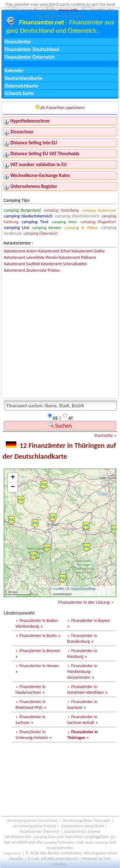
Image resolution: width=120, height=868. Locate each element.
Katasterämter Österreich (40, 831)
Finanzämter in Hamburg (82, 654)
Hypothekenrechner (30, 121)
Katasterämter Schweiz (82, 831)
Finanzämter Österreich (30, 57)
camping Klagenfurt (98, 222)
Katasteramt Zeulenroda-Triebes (32, 270)
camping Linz (16, 227)
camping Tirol (35, 222)
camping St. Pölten (81, 228)
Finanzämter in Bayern (91, 621)
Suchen (60, 426)
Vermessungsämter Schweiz (35, 826)
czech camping (96, 842)
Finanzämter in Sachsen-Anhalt (82, 720)
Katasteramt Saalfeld (22, 264)
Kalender (14, 70)
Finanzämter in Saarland (82, 705)
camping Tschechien (59, 842)
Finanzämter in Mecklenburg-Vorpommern (82, 672)
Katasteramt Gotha (88, 251)
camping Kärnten (47, 228)
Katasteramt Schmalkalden (64, 264)
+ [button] (13, 478)
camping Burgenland (22, 210)
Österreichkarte (21, 86)
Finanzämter (18, 42)
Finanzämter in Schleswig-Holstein (32, 735)
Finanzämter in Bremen (40, 651)
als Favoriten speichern (60, 107)
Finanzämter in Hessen (39, 666)
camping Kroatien (60, 848)
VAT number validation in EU (39, 165)
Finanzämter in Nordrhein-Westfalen (86, 689)
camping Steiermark (99, 210)
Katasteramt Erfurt (55, 251)
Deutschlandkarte (24, 78)
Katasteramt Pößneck (77, 257)
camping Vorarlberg (61, 210)
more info (68, 10)
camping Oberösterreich (77, 216)
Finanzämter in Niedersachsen (30, 689)
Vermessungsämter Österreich (87, 820)
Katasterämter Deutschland (83, 826)
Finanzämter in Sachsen (30, 720)
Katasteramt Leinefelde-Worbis (31, 257)
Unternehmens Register (34, 186)
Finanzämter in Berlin (38, 636)
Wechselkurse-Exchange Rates (40, 175)
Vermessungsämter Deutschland (32, 820)
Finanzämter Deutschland (32, 49)
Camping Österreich (48, 837)
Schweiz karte (19, 93)
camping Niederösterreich (28, 216)
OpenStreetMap (83, 589)
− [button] (13, 487)
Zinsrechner (22, 132)
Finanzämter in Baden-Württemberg (37, 623)
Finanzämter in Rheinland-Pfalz (30, 705)
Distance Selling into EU (34, 143)
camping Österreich (40, 233)
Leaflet (59, 589)
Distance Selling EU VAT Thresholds (45, 154)
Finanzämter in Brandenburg (82, 638)
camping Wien (64, 222)
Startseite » (105, 435)
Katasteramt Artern (21, 251)
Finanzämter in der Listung (84, 602)
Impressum (12, 853)
